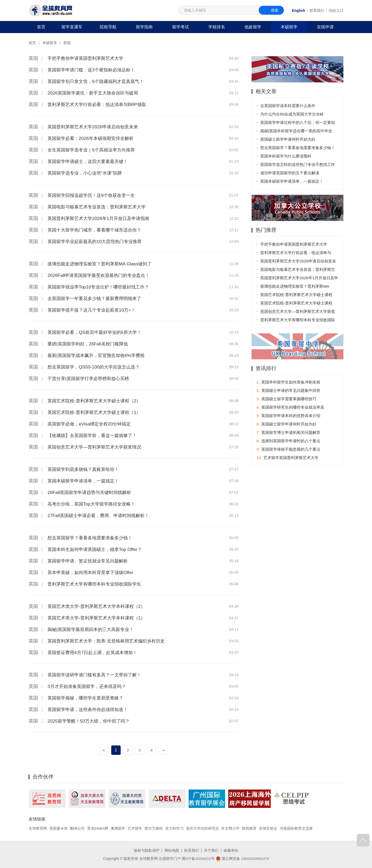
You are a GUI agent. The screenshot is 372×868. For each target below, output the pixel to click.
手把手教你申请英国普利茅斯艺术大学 (88, 58)
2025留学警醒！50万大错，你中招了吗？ (91, 721)
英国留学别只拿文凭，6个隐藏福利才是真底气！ (98, 81)
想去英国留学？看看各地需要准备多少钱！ (92, 538)
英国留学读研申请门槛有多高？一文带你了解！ (97, 675)
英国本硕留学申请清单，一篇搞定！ (85, 481)
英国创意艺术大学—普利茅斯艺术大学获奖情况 (97, 447)
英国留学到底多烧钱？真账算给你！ (85, 469)
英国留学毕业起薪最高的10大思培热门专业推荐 (97, 241)
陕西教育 (250, 828)
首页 (41, 27)
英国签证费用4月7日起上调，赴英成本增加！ (95, 653)
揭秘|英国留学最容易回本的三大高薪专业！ (93, 629)
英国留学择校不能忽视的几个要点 (288, 449)
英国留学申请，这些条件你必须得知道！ (90, 709)
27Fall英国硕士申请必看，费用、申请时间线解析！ (101, 515)
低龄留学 (253, 27)
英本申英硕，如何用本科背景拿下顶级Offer (93, 572)
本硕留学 (289, 27)
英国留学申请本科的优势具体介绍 (288, 416)
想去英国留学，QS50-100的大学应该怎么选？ (96, 367)
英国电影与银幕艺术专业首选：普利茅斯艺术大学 (99, 207)
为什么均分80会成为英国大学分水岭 (292, 114)
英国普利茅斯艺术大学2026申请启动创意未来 (95, 127)
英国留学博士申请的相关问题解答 (288, 433)
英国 (67, 43)
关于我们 (211, 850)
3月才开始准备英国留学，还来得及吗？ (89, 686)
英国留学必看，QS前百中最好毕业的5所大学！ (97, 332)
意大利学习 (175, 828)
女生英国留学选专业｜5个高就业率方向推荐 (94, 150)
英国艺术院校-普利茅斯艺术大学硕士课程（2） (97, 401)
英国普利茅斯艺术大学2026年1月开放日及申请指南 (101, 218)
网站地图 (172, 850)
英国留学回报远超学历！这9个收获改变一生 (94, 195)
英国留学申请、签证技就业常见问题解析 (90, 561)
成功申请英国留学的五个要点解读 (290, 173)
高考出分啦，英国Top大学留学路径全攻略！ (94, 504)
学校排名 (217, 27)
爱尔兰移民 (154, 828)
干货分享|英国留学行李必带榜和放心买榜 (91, 378)
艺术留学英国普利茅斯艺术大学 (288, 458)
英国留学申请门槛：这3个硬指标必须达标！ (94, 70)
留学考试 (180, 27)
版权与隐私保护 (147, 850)
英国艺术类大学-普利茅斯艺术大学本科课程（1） (99, 618)
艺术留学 (135, 828)
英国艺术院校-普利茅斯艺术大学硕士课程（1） (97, 412)
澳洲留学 (118, 828)
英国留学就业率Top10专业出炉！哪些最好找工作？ (101, 287)
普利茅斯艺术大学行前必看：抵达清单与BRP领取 (100, 104)
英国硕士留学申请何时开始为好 (288, 139)
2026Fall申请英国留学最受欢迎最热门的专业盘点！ (101, 275)
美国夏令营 (59, 828)
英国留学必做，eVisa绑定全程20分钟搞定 (91, 424)
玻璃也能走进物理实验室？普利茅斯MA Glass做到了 (102, 264)
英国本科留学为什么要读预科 (286, 156)
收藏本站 (231, 850)
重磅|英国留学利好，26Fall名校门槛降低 (90, 344)
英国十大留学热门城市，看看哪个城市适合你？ (97, 230)
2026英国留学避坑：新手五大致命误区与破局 (95, 93)
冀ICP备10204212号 (198, 858)
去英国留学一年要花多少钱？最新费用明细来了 (97, 298)
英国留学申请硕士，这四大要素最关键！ (90, 161)
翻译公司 (77, 828)
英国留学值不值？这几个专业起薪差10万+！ (94, 310)
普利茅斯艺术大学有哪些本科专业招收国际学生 (97, 584)
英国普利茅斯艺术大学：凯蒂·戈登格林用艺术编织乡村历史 (110, 641)
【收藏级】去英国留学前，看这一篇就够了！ (95, 435)
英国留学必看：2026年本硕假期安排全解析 (93, 138)
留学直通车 (72, 27)
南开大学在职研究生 (203, 828)
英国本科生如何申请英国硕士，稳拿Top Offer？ (97, 549)
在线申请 (325, 27)
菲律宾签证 (268, 828)
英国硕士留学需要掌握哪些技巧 (286, 399)
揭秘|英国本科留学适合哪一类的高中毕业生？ (296, 132)
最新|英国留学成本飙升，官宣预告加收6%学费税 (99, 355)
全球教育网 (38, 828)
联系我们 (317, 10)
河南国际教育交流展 (296, 828)
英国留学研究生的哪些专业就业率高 (290, 407)
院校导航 (108, 27)
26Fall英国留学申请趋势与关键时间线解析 (92, 492)
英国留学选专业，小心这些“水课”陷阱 (87, 173)
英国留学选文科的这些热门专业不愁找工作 (298, 164)
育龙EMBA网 (98, 828)
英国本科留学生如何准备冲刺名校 (288, 382)
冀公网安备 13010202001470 (243, 858)
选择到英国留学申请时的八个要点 (288, 441)
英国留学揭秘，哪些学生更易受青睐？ (88, 698)
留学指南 (144, 27)
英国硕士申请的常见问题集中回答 (288, 391)
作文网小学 (231, 828)
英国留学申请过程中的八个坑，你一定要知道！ (298, 123)
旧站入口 (336, 10)
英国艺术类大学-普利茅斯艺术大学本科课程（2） (99, 606)
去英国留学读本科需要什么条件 (288, 106)
